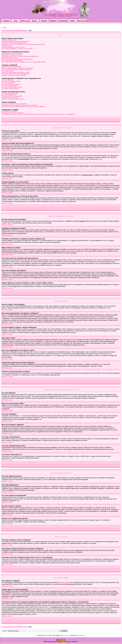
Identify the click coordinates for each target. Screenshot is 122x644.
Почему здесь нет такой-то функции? (13, 113)
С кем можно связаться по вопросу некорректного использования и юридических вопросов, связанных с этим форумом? (39, 114)
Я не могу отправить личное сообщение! (14, 104)
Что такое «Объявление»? (10, 86)
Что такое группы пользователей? (12, 96)
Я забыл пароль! (7, 46)
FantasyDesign (81, 636)
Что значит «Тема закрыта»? (11, 89)
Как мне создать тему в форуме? (12, 67)
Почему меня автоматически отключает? (14, 43)
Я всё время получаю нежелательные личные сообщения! (20, 105)
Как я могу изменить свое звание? (12, 60)
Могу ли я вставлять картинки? (11, 84)
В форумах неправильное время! (12, 55)
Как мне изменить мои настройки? (12, 53)
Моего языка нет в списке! (10, 58)
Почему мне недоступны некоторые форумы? (16, 74)
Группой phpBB (64, 582)
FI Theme (67, 636)
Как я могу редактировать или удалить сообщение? (17, 68)
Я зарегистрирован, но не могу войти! (13, 47)
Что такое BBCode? (8, 80)
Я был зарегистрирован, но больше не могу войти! (17, 49)
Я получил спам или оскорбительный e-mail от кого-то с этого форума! (23, 107)
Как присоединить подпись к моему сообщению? (17, 70)
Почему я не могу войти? (9, 40)
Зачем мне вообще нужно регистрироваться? (16, 41)
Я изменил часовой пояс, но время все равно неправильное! (20, 56)
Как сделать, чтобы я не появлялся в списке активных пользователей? (23, 44)
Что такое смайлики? (8, 83)
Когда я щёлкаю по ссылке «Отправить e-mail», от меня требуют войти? (24, 62)
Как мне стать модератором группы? (13, 99)
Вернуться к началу (7, 140)
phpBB (46, 636)
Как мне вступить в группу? (10, 98)
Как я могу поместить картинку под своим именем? (17, 59)
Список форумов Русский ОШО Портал (15, 31)
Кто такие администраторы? (10, 93)
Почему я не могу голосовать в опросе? (14, 75)
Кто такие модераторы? (9, 95)
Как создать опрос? (8, 71)
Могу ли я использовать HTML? (11, 81)
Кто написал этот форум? (10, 111)
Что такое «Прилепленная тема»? (12, 87)
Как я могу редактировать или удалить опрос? (16, 72)
